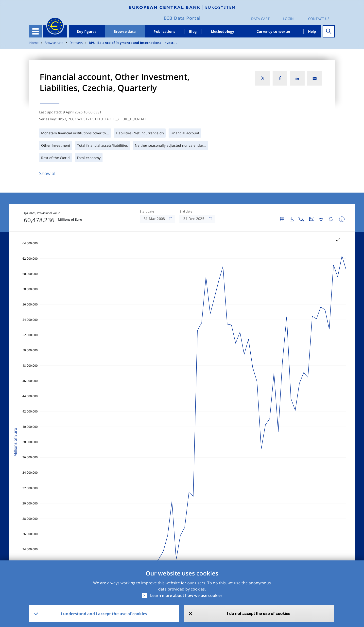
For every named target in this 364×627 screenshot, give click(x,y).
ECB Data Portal (182, 18)
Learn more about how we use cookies (186, 595)
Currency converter (274, 31)
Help (312, 31)
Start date (147, 212)
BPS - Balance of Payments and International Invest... (133, 43)
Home (34, 43)
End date (186, 212)
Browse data (125, 31)
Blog (193, 31)
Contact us (319, 19)
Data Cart (260, 19)
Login (288, 19)
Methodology (223, 31)
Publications (164, 31)
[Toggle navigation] (35, 31)
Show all (48, 173)
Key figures (87, 31)
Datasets (76, 43)
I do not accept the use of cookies (259, 614)
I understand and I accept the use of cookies (104, 614)
